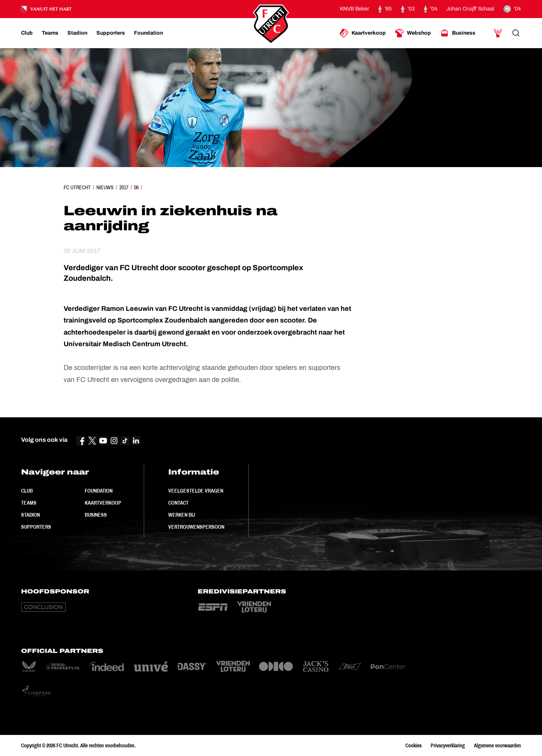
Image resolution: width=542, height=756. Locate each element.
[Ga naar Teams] (50, 33)
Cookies (413, 745)
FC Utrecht (77, 187)
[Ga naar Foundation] (148, 33)
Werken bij (182, 515)
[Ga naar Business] (458, 33)
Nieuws (105, 187)
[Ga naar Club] (27, 33)
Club (27, 491)
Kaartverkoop (103, 503)
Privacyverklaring (448, 745)
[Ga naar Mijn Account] (498, 33)
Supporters (36, 527)
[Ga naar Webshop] (413, 33)
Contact (178, 503)
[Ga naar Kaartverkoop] (363, 33)
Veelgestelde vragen (196, 491)
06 (136, 187)
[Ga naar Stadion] (77, 33)
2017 (124, 187)
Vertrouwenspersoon (196, 527)
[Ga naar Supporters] (111, 33)
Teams (29, 503)
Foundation (99, 491)
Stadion (30, 515)
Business (96, 515)
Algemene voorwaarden (497, 745)
